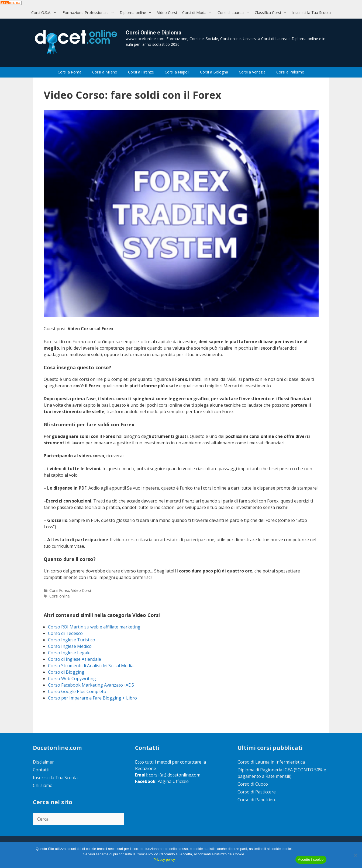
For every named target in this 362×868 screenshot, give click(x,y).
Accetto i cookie (311, 860)
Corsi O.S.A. (45, 13)
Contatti (41, 770)
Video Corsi (167, 13)
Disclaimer (43, 762)
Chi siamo (43, 785)
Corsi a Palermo (290, 72)
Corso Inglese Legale (69, 653)
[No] (355, 855)
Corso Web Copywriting (72, 679)
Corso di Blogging (66, 672)
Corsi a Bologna (214, 72)
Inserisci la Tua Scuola (311, 13)
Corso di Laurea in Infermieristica (271, 762)
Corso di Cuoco (253, 784)
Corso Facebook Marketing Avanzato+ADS (91, 685)
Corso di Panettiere (257, 800)
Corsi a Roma (70, 72)
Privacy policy (164, 860)
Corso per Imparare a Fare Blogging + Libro (92, 698)
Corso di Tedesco (65, 633)
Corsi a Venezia (252, 72)
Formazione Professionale (90, 13)
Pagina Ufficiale (173, 781)
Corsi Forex (59, 590)
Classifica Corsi (272, 13)
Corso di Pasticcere (257, 792)
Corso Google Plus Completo (77, 691)
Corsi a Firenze (141, 72)
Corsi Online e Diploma (154, 33)
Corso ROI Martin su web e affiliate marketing (94, 627)
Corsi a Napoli (177, 72)
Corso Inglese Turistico (72, 640)
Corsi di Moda (199, 13)
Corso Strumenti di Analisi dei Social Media (91, 666)
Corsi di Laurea (235, 13)
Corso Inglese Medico (70, 646)
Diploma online (137, 13)
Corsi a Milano (105, 72)
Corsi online (60, 596)
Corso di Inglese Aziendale (75, 659)
